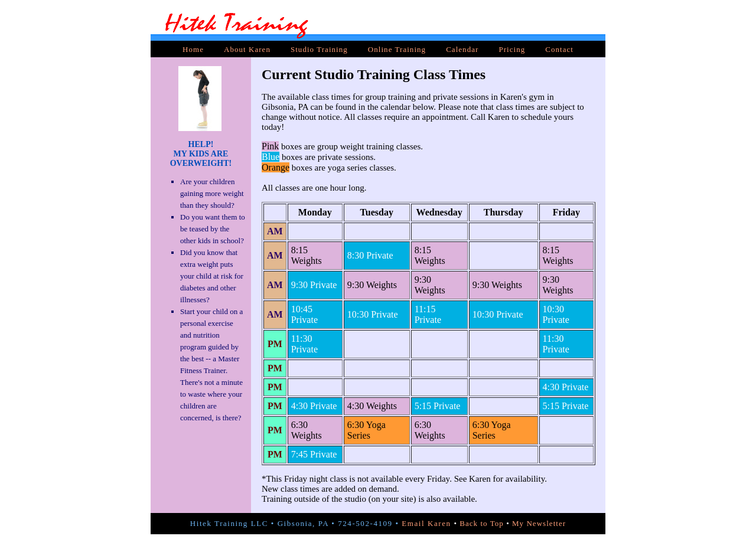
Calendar (462, 49)
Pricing (512, 49)
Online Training (397, 49)
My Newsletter (539, 523)
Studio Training (319, 49)
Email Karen (426, 523)
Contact (559, 49)
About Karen (247, 49)
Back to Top (482, 523)
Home (193, 49)
